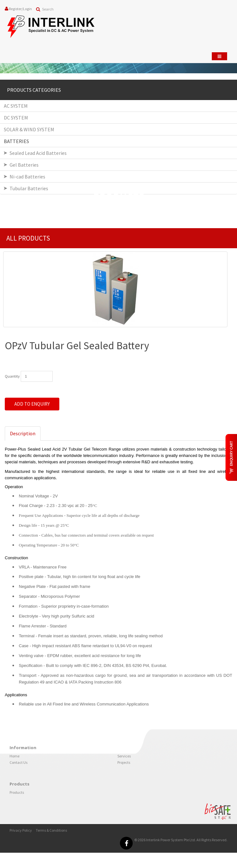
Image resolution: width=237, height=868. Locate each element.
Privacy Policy (21, 830)
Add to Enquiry (32, 404)
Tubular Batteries (29, 188)
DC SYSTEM (16, 118)
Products (17, 792)
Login (27, 9)
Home (15, 756)
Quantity (12, 376)
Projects (124, 762)
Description (23, 433)
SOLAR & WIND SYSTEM (29, 129)
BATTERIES (16, 141)
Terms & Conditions (51, 830)
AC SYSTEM (16, 106)
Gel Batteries (24, 165)
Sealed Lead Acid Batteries (38, 153)
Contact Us (19, 762)
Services (124, 756)
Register (15, 9)
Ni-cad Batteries (27, 177)
